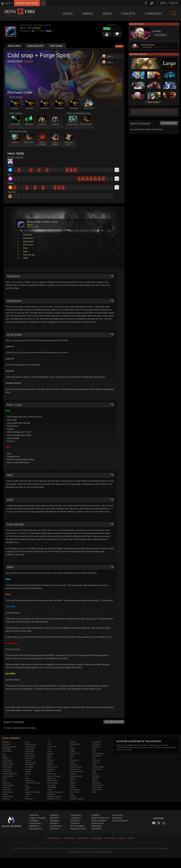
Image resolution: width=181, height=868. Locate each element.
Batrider (6, 758)
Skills (25, 258)
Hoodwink (29, 769)
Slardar (73, 778)
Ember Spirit (30, 756)
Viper (94, 772)
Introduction (28, 238)
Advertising (83, 838)
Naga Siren (52, 774)
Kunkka (28, 787)
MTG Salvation (77, 826)
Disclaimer (28, 235)
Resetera (54, 823)
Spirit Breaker (75, 790)
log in (16, 728)
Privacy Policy (70, 838)
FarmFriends (56, 826)
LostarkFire (76, 818)
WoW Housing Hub (100, 818)
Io (26, 776)
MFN (8, 3)
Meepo (50, 762)
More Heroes (154, 102)
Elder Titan (29, 753)
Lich (27, 796)
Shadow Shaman (76, 772)
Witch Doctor (97, 787)
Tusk (94, 758)
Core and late (29, 255)
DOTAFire (54, 818)
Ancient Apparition (10, 747)
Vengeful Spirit (98, 767)
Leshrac (28, 794)
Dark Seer (7, 787)
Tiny (94, 751)
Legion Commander (33, 792)
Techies (73, 796)
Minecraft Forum (78, 829)
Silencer (73, 774)
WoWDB (95, 815)
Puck (72, 747)
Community (153, 14)
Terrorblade (97, 742)
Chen (5, 778)
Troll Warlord (97, 756)
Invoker (29, 61)
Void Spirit (96, 776)
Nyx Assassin (52, 783)
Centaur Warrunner (10, 774)
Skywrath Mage (76, 776)
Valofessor (55, 821)
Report (119, 46)
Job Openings (96, 838)
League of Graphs (37, 818)
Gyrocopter (29, 767)
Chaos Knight (8, 776)
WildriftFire (34, 826)
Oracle (50, 790)
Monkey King (52, 767)
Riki (71, 758)
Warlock (95, 778)
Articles (131, 838)
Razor (72, 756)
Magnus (50, 753)
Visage (95, 774)
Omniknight (52, 787)
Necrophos (52, 778)
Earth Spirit (29, 749)
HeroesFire (76, 815)
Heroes (88, 14)
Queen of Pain (75, 753)
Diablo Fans (118, 815)
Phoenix (73, 742)
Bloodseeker (7, 762)
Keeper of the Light (32, 783)
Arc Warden (7, 751)
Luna (49, 749)
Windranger (97, 783)
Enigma (28, 760)
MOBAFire (34, 815)
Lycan (50, 751)
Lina (49, 742)
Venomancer (97, 769)
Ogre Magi (51, 785)
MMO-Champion (99, 821)
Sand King (74, 765)
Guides (68, 14)
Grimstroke (29, 765)
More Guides (56, 46)
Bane (5, 756)
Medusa (50, 760)
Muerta (50, 772)
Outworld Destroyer (55, 792)
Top (112, 276)
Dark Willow (7, 790)
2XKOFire (75, 823)
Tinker (94, 749)
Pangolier (51, 794)
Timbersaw (96, 747)
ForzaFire (54, 829)
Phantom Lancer (54, 799)
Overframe (117, 818)
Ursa (94, 765)
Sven (72, 794)
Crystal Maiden (8, 785)
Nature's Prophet (54, 776)
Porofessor (34, 821)
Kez (27, 785)
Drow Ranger (30, 747)
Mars (49, 758)
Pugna (72, 751)
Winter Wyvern (98, 785)
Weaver (95, 781)
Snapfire (73, 783)
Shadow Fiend (75, 769)
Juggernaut (29, 781)
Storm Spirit (74, 792)
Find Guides (160, 35)
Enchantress (30, 758)
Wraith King (97, 790)
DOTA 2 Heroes (11, 738)
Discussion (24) (35, 46)
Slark (72, 781)
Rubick (72, 762)
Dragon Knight (31, 744)
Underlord (96, 760)
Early (25, 251)
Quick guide (28, 241)
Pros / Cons (28, 245)
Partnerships (110, 838)
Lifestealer (29, 799)
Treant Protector (98, 753)
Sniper (72, 785)
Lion (49, 744)
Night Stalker (52, 781)
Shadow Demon (76, 767)
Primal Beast (75, 744)
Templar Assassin (77, 799)
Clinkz (5, 781)
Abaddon (6, 742)
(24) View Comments (114, 722)
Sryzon (38, 28)
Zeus (94, 792)
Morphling (51, 769)
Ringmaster (74, 760)
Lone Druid (52, 747)
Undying (95, 762)
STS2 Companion (120, 821)
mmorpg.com (98, 823)
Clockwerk (7, 783)
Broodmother (8, 772)
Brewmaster (7, 767)
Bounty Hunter (8, 765)
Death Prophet (8, 796)
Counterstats (35, 823)
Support (122, 838)
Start (25, 248)
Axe (4, 753)
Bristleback (7, 769)
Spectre (73, 787)
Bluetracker (97, 826)
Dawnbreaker (8, 792)
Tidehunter (96, 744)
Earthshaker (30, 751)
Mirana (50, 765)
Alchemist (6, 744)
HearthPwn (97, 829)
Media (107, 14)
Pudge (72, 749)
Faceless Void (30, 762)
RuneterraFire (36, 829)
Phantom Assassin (55, 796)
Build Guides (14, 46)
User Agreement (54, 838)
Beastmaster (7, 760)
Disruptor (6, 799)
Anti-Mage (7, 749)
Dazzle (5, 794)
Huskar (28, 772)
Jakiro (27, 778)
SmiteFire (54, 815)
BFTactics (75, 821)
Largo (27, 790)
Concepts (128, 14)
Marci (49, 756)
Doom (27, 742)
